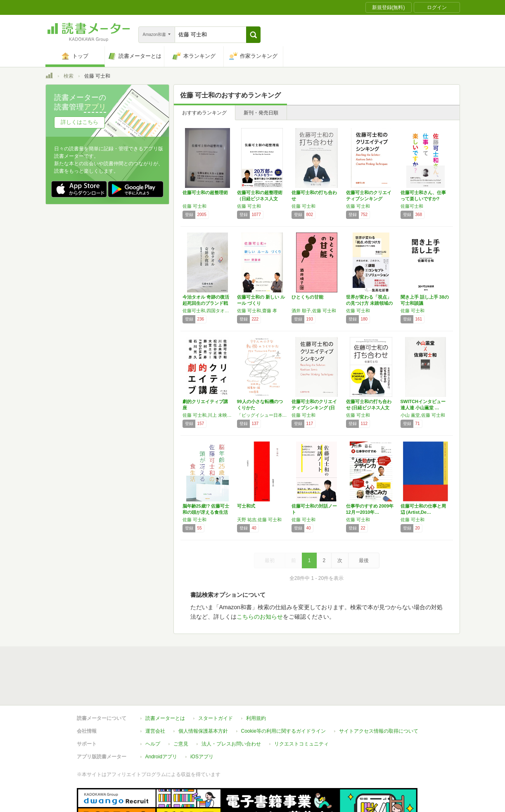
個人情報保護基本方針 (203, 693)
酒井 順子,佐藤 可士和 (314, 311)
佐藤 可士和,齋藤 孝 (257, 311)
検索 (69, 76)
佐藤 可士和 (194, 206)
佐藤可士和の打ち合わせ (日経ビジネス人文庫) (369, 408)
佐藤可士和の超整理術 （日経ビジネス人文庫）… (260, 199)
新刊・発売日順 (261, 113)
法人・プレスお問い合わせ (231, 706)
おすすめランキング (204, 113)
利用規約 (256, 680)
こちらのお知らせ (260, 617)
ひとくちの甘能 (307, 297)
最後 (364, 560)
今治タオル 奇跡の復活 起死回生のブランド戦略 (206, 303)
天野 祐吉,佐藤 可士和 (259, 520)
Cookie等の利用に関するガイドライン (283, 693)
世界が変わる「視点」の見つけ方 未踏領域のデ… (369, 303)
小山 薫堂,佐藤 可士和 (423, 415)
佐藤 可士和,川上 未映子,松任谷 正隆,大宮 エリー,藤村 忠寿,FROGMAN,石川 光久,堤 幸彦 (208, 415)
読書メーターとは (165, 680)
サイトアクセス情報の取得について (379, 693)
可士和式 (246, 506)
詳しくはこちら (79, 122)
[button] (253, 35)
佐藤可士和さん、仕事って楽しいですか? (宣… (423, 199)
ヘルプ (153, 706)
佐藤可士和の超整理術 (205, 192)
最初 (270, 560)
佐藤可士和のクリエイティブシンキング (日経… (314, 408)
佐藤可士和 (412, 206)
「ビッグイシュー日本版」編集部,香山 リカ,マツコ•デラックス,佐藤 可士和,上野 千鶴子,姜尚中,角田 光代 (262, 415)
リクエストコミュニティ (301, 706)
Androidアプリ (161, 719)
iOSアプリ (202, 719)
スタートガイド (216, 680)
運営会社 (155, 693)
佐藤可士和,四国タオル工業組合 (208, 311)
